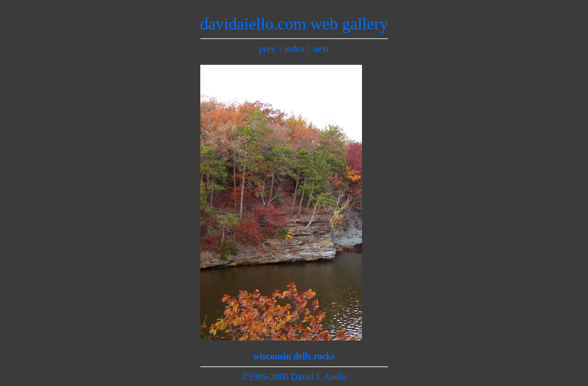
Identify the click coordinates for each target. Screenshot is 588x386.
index (294, 49)
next (321, 49)
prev (267, 49)
